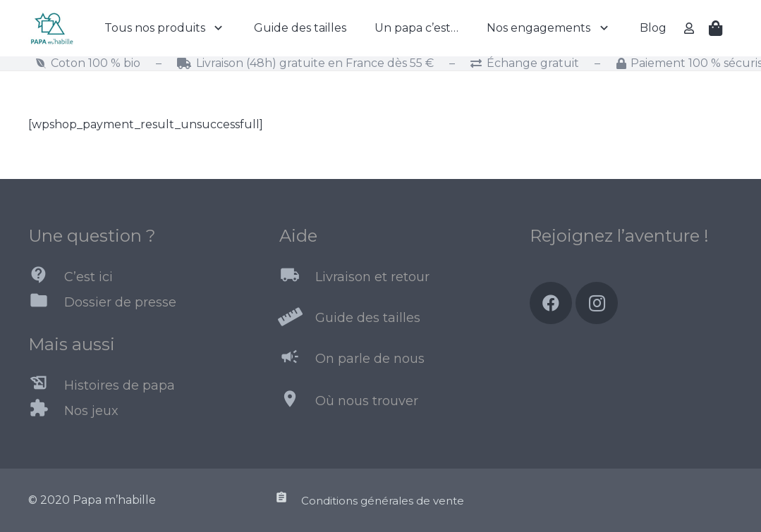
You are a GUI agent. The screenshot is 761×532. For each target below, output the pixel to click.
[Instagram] (597, 303)
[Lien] (51, 28)
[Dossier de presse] (46, 303)
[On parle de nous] (297, 359)
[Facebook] (551, 303)
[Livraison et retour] (297, 278)
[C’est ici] (46, 278)
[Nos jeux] (46, 411)
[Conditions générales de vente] (288, 500)
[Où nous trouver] (297, 402)
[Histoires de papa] (46, 385)
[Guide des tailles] (297, 318)
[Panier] (716, 28)
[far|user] (691, 28)
